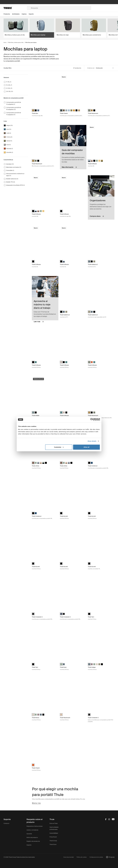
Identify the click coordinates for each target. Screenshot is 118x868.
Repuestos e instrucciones (35, 826)
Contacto (6, 823)
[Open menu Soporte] (32, 14)
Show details (92, 441)
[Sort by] (105, 68)
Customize (59, 447)
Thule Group (53, 841)
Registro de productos (33, 841)
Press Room (53, 837)
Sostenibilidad (54, 833)
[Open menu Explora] (25, 14)
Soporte (29, 845)
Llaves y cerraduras (32, 830)
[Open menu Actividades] (17, 14)
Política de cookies (82, 857)
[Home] (15, 8)
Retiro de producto (32, 837)
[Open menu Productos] (8, 14)
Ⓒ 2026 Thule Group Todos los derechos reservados (19, 857)
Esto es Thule (54, 823)
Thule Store (53, 844)
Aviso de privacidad (69, 857)
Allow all (86, 447)
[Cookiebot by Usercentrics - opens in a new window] (92, 420)
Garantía (29, 834)
